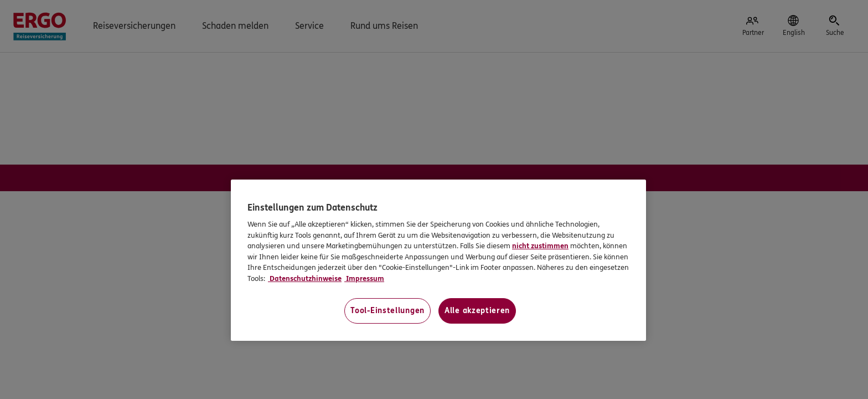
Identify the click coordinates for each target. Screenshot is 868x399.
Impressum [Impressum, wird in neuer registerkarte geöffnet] (364, 279)
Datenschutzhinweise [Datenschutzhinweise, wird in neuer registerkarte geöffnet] (305, 279)
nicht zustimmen (540, 246)
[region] (438, 260)
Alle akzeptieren (477, 311)
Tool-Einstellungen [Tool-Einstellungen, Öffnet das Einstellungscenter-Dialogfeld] (387, 311)
